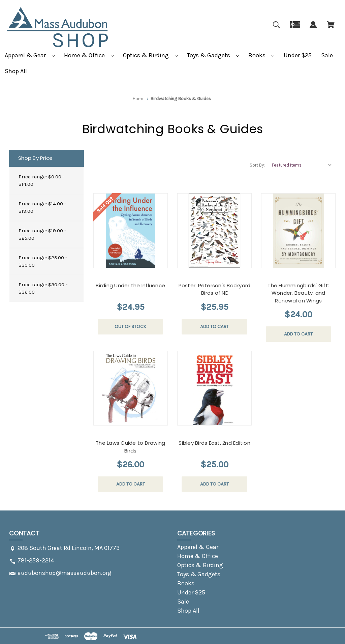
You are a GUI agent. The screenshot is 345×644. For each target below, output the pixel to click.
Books (261, 55)
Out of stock (130, 327)
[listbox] (302, 165)
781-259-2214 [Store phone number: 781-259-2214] (36, 560)
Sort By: (257, 165)
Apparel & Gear (30, 55)
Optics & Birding (150, 55)
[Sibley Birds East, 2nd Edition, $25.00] (214, 388)
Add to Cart (214, 327)
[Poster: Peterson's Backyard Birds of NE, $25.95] (214, 230)
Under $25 (298, 55)
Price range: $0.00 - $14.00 (41, 181)
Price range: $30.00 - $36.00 (43, 288)
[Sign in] (313, 29)
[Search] (276, 29)
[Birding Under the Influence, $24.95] (131, 230)
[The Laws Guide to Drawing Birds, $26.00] (131, 388)
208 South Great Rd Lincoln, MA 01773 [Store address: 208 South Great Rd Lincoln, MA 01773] (69, 548)
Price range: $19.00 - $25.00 (42, 235)
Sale (327, 55)
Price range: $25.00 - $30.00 (43, 261)
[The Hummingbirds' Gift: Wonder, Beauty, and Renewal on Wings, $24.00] (298, 230)
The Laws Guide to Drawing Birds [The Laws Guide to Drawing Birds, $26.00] (130, 447)
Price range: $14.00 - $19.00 (42, 208)
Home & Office (89, 55)
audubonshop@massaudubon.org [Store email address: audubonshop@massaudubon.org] (65, 573)
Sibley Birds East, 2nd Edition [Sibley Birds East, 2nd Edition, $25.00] (214, 443)
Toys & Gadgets (213, 55)
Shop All (16, 71)
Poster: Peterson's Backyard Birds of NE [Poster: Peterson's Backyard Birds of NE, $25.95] (215, 289)
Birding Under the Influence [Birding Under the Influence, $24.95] (130, 285)
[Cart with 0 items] (331, 29)
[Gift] (295, 29)
